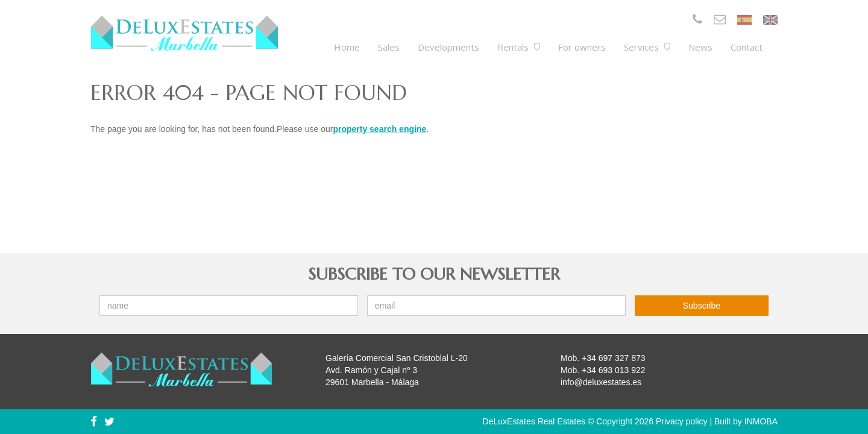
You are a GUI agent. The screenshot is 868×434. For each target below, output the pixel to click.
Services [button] (647, 47)
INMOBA (761, 421)
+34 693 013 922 (614, 370)
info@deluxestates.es (601, 382)
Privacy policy (682, 421)
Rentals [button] (519, 47)
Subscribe (702, 306)
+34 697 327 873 (614, 358)
